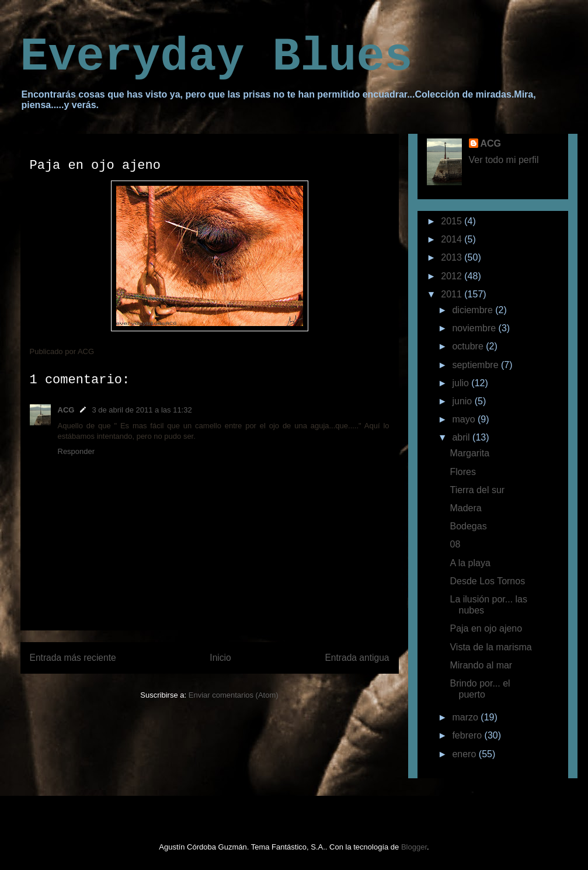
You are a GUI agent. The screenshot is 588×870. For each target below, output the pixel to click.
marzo (466, 717)
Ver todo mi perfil (504, 160)
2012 (453, 276)
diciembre (474, 310)
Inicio (220, 658)
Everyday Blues (217, 57)
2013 (453, 257)
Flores (462, 472)
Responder (76, 451)
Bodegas (468, 526)
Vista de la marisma (490, 647)
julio (462, 383)
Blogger (414, 847)
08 (455, 544)
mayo (465, 419)
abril (462, 437)
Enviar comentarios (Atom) (234, 695)
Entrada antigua (357, 658)
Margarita (469, 453)
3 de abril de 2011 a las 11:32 (142, 410)
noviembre (475, 328)
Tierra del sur (477, 490)
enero (465, 754)
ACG (66, 410)
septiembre (476, 365)
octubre (469, 346)
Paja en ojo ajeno (486, 628)
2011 (453, 294)
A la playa (470, 563)
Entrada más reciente (73, 658)
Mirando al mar (481, 665)
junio (463, 401)
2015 (453, 221)
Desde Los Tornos (487, 581)
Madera (465, 508)
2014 (453, 239)
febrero (468, 735)
